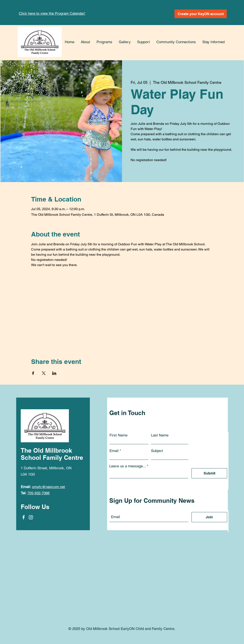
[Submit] (209, 473)
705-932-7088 (38, 493)
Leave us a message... (128, 466)
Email (114, 451)
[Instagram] (31, 517)
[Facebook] (24, 517)
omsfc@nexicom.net (48, 487)
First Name (118, 435)
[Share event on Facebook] (33, 373)
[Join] (209, 517)
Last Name (160, 435)
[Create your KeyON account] (201, 14)
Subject (157, 451)
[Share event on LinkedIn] (54, 373)
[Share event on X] (44, 373)
